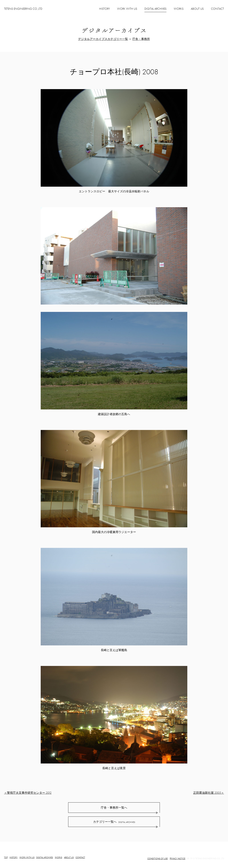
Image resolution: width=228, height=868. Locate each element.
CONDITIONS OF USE (158, 858)
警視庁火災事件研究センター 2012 (29, 793)
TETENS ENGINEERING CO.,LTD (23, 9)
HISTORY (104, 9)
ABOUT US (197, 9)
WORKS (179, 9)
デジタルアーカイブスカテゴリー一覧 (103, 39)
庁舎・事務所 (141, 39)
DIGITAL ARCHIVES (45, 857)
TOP (6, 857)
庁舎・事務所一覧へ (114, 808)
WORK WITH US (127, 9)
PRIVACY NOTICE (178, 858)
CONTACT (217, 9)
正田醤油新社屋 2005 (207, 793)
